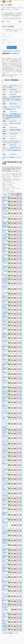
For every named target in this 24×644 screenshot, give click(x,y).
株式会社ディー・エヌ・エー (5, 343)
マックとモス (13, 136)
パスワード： (5, 40)
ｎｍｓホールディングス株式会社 (5, 448)
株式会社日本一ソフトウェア (5, 402)
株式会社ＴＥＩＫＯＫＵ (5, 263)
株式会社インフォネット (5, 465)
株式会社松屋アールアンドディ (5, 582)
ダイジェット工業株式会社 (5, 470)
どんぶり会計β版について (11, 76)
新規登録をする (16, 53)
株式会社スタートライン (5, 591)
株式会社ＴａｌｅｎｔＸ (5, 219)
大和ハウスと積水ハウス (15, 92)
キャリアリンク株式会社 (5, 413)
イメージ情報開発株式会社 (5, 364)
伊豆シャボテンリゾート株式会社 (5, 444)
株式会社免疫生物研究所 (5, 227)
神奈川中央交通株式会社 (5, 356)
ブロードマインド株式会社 (5, 460)
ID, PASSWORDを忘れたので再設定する (11, 51)
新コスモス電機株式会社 (5, 369)
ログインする (11, 47)
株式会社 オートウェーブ (5, 374)
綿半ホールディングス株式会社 (5, 622)
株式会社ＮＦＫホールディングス (5, 310)
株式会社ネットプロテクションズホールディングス (5, 525)
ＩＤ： (4, 34)
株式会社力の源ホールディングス (5, 318)
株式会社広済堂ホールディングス (5, 298)
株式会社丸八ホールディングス (5, 283)
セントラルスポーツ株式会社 (5, 565)
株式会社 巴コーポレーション (5, 338)
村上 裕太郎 (19, 18)
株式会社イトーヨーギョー (5, 351)
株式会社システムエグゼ (5, 509)
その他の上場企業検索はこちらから (10, 633)
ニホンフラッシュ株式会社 (5, 475)
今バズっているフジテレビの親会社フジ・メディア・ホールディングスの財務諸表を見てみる (12, 108)
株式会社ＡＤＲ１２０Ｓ (5, 330)
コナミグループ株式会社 (5, 272)
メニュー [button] (1, 2)
